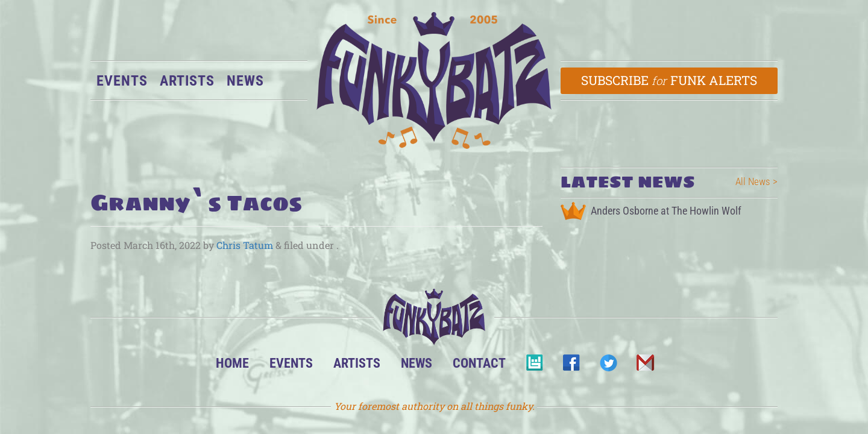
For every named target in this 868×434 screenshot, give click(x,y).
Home (232, 363)
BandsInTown (534, 366)
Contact (479, 363)
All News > (756, 181)
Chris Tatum (245, 245)
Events (122, 81)
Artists (187, 81)
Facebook (571, 366)
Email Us (645, 366)
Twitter (608, 366)
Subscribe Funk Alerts (669, 80)
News (245, 81)
